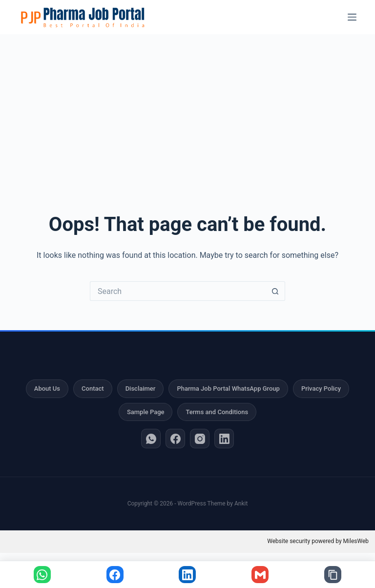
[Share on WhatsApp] (42, 575)
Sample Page (146, 412)
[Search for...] (178, 291)
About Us (47, 388)
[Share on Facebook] (115, 575)
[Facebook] (175, 439)
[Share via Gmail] (260, 575)
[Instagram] (200, 439)
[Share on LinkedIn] (187, 575)
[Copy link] (333, 575)
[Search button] (275, 291)
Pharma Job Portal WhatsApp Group (228, 388)
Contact (93, 388)
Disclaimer (141, 388)
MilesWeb (356, 541)
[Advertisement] (187, 107)
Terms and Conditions (217, 412)
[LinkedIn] (224, 439)
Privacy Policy (321, 388)
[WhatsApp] (151, 439)
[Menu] (352, 17)
